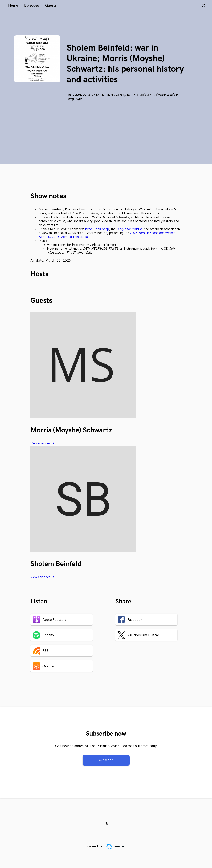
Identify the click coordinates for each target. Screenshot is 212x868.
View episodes (42, 444)
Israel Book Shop (97, 229)
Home (13, 5)
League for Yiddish (129, 229)
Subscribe (106, 760)
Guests (51, 5)
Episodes (32, 5)
